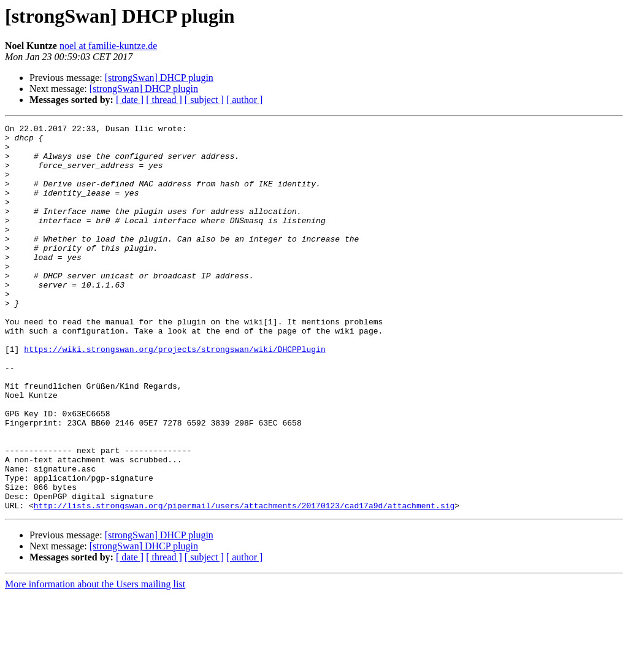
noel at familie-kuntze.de (108, 46)
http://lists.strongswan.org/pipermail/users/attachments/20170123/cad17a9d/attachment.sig (244, 582)
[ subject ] (204, 100)
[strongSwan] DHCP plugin (159, 78)
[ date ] (130, 100)
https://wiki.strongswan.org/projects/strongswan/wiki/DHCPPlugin (174, 395)
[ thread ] (164, 100)
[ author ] (245, 100)
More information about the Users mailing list (95, 661)
